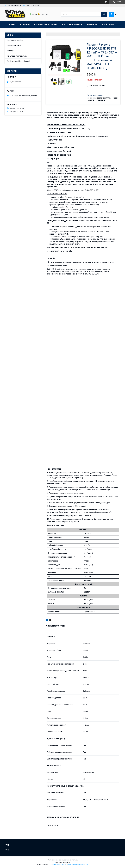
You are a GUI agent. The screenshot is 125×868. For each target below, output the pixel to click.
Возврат (8, 850)
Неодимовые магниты (46, 25)
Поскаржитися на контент (58, 865)
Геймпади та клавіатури (17, 56)
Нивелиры (92, 25)
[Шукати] (104, 14)
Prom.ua (75, 860)
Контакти (25, 25)
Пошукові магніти (14, 45)
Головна (11, 25)
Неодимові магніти (15, 40)
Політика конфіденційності (18, 61)
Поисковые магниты (72, 25)
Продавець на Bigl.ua (62, 862)
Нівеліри (11, 51)
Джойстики (108, 25)
